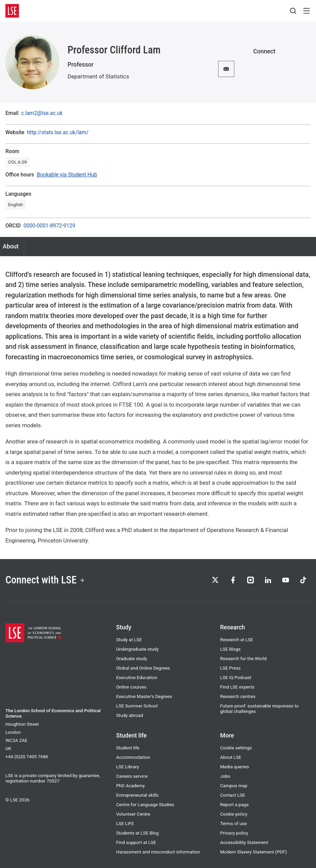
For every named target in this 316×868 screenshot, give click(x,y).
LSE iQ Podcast (236, 677)
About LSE (231, 757)
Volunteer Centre (133, 814)
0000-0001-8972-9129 (49, 226)
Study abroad (130, 715)
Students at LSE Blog (137, 833)
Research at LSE (237, 640)
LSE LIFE (125, 823)
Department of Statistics (98, 76)
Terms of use (233, 823)
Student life (128, 748)
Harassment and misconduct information (158, 852)
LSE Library (128, 767)
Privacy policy (234, 833)
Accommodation (133, 757)
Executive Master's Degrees (144, 696)
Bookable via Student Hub (67, 175)
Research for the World (243, 658)
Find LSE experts (237, 687)
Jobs (225, 776)
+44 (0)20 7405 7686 (27, 756)
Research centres (238, 696)
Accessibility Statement (244, 842)
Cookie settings (236, 748)
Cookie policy (234, 814)
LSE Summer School (137, 706)
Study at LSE (129, 640)
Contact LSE (233, 795)
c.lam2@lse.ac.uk (42, 114)
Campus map (234, 786)
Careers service (132, 776)
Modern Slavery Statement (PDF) (254, 852)
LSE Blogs (230, 649)
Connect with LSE (45, 580)
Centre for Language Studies (145, 804)
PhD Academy (130, 786)
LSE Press (230, 668)
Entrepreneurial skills (137, 795)
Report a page (234, 804)
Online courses (131, 687)
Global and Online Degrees (143, 668)
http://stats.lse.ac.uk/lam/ (58, 133)
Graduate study (132, 658)
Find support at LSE (136, 842)
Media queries (234, 767)
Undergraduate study (137, 649)
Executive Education (137, 677)
